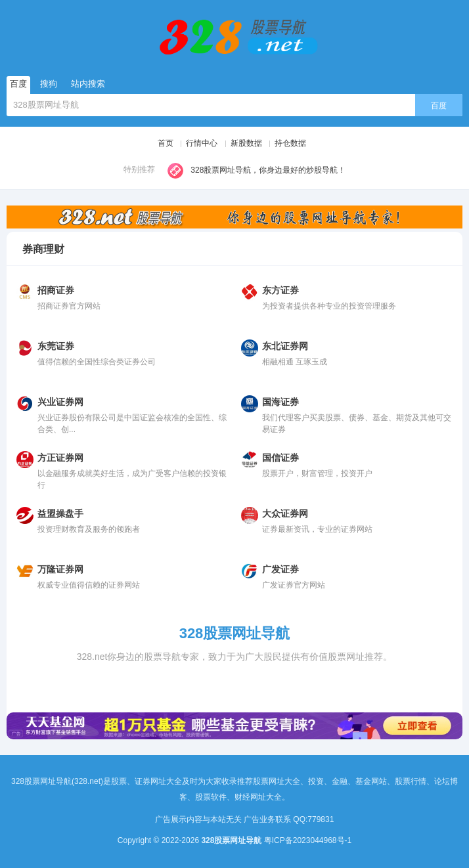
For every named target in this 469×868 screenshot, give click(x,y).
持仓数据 (290, 143)
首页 (166, 143)
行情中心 (202, 143)
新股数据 (246, 143)
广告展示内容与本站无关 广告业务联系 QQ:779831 (249, 819)
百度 (439, 106)
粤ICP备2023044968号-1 (308, 840)
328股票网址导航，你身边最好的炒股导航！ (257, 171)
